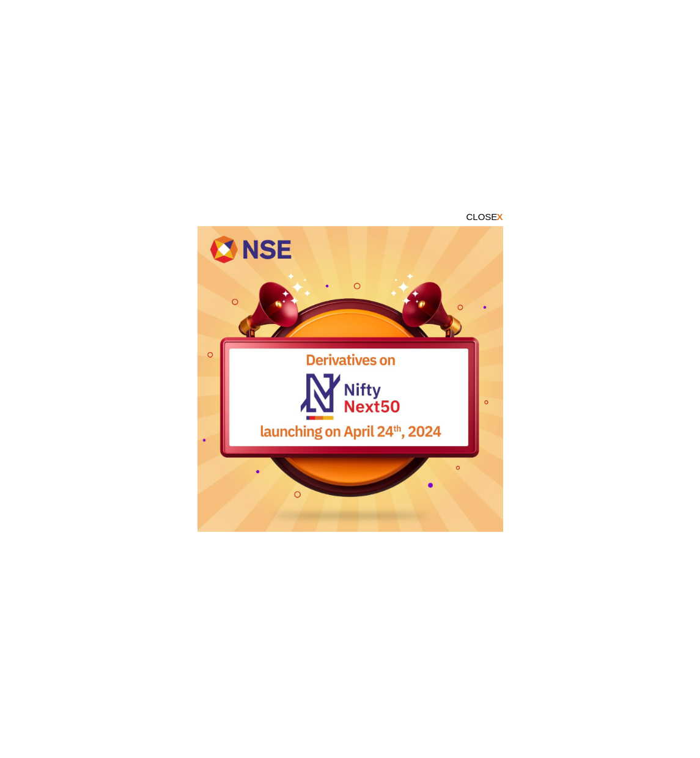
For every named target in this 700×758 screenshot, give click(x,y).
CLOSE (485, 217)
